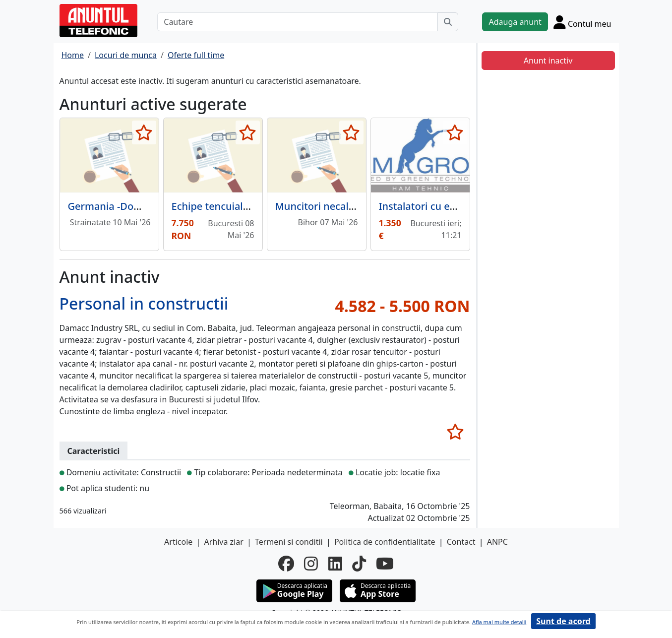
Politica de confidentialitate (385, 542)
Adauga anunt (515, 22)
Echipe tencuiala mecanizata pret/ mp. (262, 206)
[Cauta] (448, 22)
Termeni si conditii (289, 542)
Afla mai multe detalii (499, 622)
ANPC (497, 542)
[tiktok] (359, 564)
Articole (178, 542)
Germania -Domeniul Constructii (144, 206)
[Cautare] (298, 22)
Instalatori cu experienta (437, 206)
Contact (461, 542)
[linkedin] (335, 564)
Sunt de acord (563, 621)
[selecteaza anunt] (144, 132)
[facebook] (286, 564)
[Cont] (582, 22)
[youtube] (385, 564)
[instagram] (311, 564)
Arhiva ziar (223, 542)
